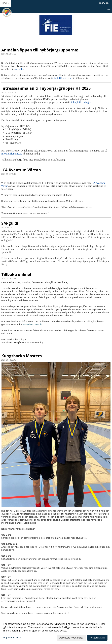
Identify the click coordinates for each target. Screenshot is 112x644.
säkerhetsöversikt (33, 325)
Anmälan (20, 69)
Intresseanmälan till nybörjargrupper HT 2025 (46, 88)
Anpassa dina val (12, 637)
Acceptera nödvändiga (71, 638)
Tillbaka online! (16, 274)
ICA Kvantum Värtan (21, 170)
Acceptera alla (97, 638)
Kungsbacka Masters (22, 356)
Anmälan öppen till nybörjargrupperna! (40, 50)
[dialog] (56, 631)
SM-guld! (10, 223)
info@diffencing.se (62, 78)
